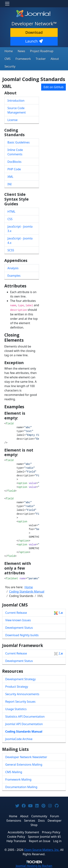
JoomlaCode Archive (19, 739)
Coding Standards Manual (24, 731)
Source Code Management (17, 110)
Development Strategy (20, 679)
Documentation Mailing (21, 787)
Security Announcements (22, 694)
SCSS (11, 250)
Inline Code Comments (15, 152)
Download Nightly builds (22, 635)
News (21, 51)
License (13, 120)
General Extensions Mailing (24, 765)
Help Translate (16, 841)
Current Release (34, 613)
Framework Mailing (18, 779)
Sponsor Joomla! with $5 (44, 837)
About (55, 59)
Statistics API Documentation (25, 717)
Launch (34, 41)
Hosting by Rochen (34, 866)
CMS (8, 59)
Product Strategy (17, 687)
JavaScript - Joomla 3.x (20, 229)
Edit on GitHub (53, 87)
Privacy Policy (51, 832)
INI (10, 184)
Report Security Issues (20, 702)
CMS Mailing (14, 772)
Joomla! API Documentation (24, 724)
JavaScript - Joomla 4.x (20, 241)
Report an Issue (40, 841)
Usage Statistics (16, 709)
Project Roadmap (42, 51)
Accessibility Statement (23, 832)
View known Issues (18, 620)
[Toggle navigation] (7, 4)
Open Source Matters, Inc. (42, 850)
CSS (10, 219)
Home (9, 51)
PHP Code (14, 169)
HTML (11, 212)
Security (10, 66)
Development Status (19, 628)
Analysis (13, 268)
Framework (23, 59)
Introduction (16, 101)
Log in (57, 841)
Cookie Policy (16, 837)
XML (10, 177)
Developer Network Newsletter (26, 757)
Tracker (41, 59)
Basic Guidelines (18, 142)
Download (34, 32)
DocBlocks (14, 162)
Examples (14, 276)
